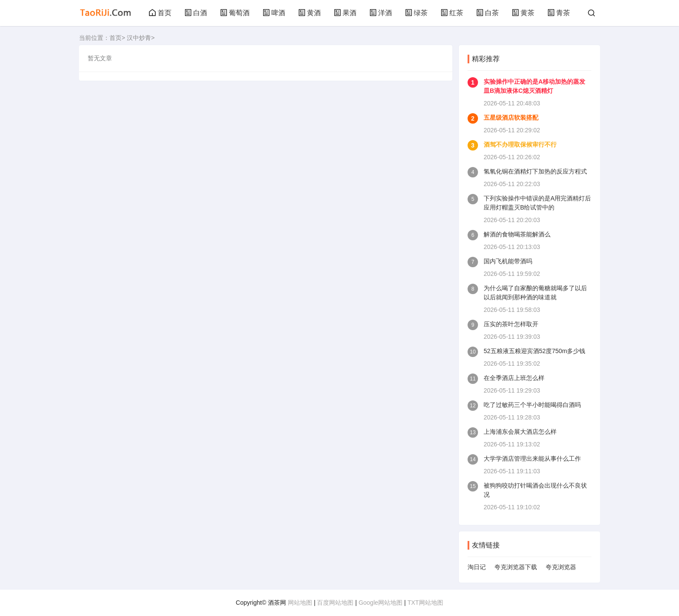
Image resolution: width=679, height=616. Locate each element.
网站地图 (300, 603)
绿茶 (416, 13)
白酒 (196, 13)
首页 (160, 13)
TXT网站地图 (425, 603)
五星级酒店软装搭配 (511, 118)
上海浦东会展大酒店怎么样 (520, 432)
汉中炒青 (139, 38)
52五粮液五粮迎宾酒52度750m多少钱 (534, 351)
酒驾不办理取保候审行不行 (520, 144)
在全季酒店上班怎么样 (514, 378)
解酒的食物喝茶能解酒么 (517, 234)
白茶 (488, 13)
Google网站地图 (381, 603)
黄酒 (310, 13)
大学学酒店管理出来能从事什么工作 (532, 459)
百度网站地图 (335, 603)
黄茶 (523, 13)
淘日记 (477, 567)
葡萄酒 (235, 13)
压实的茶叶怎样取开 (511, 324)
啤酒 (274, 13)
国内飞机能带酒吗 (508, 261)
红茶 (452, 13)
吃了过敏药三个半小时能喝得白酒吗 (532, 405)
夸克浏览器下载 (516, 567)
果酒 (345, 13)
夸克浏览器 (561, 567)
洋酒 (381, 13)
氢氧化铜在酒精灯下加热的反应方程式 (535, 171)
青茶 (559, 13)
